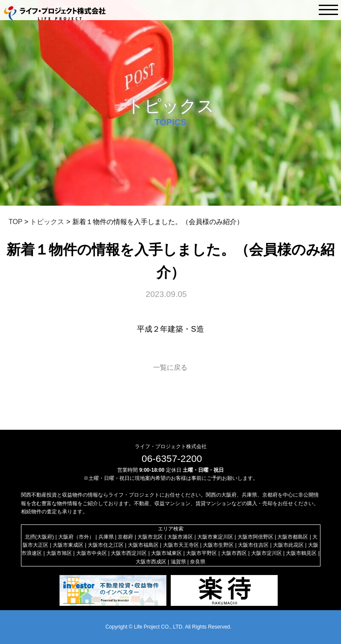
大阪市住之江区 (106, 545)
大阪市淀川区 (267, 553)
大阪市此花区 (288, 545)
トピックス (47, 222)
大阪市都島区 (293, 537)
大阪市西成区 (151, 562)
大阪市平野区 (202, 553)
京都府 (125, 537)
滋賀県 (178, 562)
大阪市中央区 (92, 553)
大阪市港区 (180, 537)
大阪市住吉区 (253, 545)
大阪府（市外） (76, 537)
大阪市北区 (150, 537)
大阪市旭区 (59, 553)
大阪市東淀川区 (215, 537)
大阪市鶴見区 (301, 553)
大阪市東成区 (68, 545)
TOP (15, 222)
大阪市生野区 (218, 545)
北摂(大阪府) (39, 537)
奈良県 (198, 562)
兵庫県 (106, 537)
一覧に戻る (170, 367)
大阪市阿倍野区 (255, 537)
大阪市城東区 (166, 553)
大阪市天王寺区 (181, 545)
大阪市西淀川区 (129, 553)
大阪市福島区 (143, 545)
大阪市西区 (234, 553)
